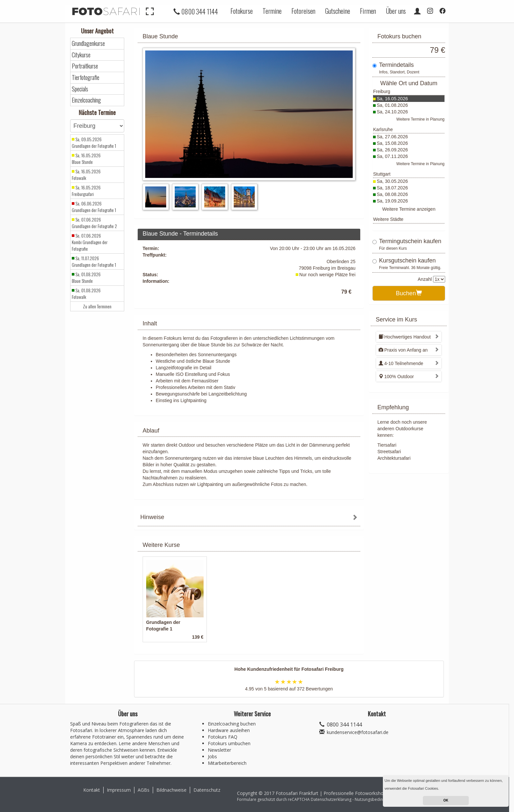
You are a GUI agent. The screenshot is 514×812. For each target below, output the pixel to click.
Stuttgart (382, 174)
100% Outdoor (396, 377)
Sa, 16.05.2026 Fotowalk (86, 175)
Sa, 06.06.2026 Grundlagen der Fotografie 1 (94, 207)
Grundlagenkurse (88, 43)
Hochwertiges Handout (405, 337)
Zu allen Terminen (97, 306)
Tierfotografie (86, 77)
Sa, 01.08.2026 (392, 105)
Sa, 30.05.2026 (392, 181)
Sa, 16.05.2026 (392, 99)
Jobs (212, 756)
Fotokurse (242, 11)
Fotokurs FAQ (223, 737)
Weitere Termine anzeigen (409, 209)
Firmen (368, 11)
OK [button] (446, 800)
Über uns (396, 11)
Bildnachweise (171, 790)
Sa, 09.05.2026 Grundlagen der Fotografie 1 (94, 143)
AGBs (144, 790)
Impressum (119, 790)
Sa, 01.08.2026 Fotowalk (86, 294)
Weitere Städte (388, 219)
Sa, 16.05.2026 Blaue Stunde (86, 159)
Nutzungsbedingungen (376, 799)
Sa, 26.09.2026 (392, 150)
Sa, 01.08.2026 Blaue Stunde (86, 278)
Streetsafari (389, 452)
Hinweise (152, 517)
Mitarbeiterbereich (227, 763)
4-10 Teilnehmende (401, 363)
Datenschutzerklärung (331, 799)
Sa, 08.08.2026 (392, 194)
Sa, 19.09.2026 (392, 201)
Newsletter (219, 750)
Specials (80, 89)
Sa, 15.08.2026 (392, 143)
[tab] (249, 518)
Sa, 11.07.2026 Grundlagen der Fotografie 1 (94, 261)
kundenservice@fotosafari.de (358, 732)
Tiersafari (387, 445)
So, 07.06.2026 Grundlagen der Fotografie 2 (94, 223)
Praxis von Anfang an (403, 350)
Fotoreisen (303, 11)
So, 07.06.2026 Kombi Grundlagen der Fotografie (90, 242)
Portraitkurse (85, 66)
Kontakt (92, 790)
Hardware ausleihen (229, 730)
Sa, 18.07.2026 (392, 188)
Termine (272, 11)
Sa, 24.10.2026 (392, 112)
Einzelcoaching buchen (232, 724)
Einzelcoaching (86, 100)
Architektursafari (394, 458)
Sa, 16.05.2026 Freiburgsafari (86, 191)
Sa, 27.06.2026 (392, 137)
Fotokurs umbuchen (229, 743)
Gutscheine (338, 11)
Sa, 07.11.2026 (392, 156)
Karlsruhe (383, 129)
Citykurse (81, 55)
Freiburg (382, 91)
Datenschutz (207, 790)
